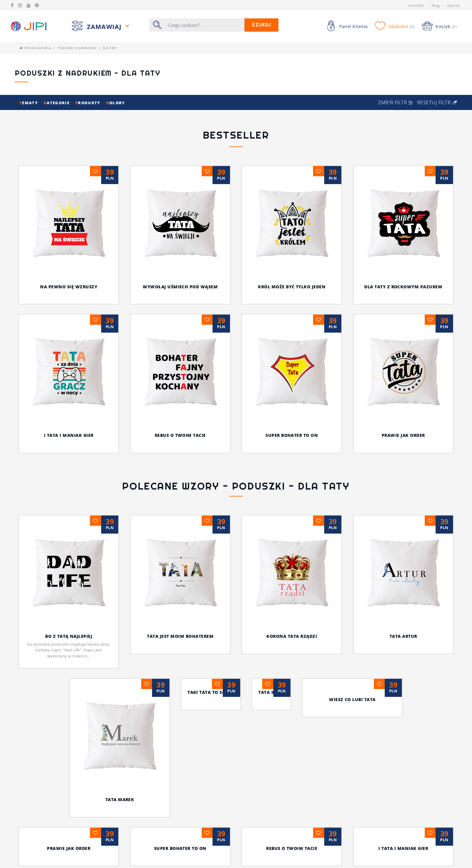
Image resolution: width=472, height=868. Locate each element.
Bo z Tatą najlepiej (98, 636)
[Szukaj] (205, 25)
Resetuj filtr (437, 102)
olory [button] (116, 103)
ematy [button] (29, 103)
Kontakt (416, 5)
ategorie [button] (57, 103)
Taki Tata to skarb (180, 699)
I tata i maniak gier (69, 435)
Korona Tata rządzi (281, 529)
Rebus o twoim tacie (180, 435)
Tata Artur (374, 536)
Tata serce (292, 699)
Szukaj (262, 25)
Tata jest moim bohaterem (199, 529)
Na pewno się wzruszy (69, 287)
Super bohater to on (292, 435)
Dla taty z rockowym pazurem (403, 287)
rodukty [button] (88, 103)
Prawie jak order (403, 435)
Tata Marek (69, 699)
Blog (436, 5)
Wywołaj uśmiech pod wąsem (180, 287)
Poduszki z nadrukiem (77, 48)
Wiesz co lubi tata (403, 699)
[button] (396, 102)
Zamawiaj (105, 27)
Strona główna (35, 48)
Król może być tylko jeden (292, 287)
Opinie (453, 5)
